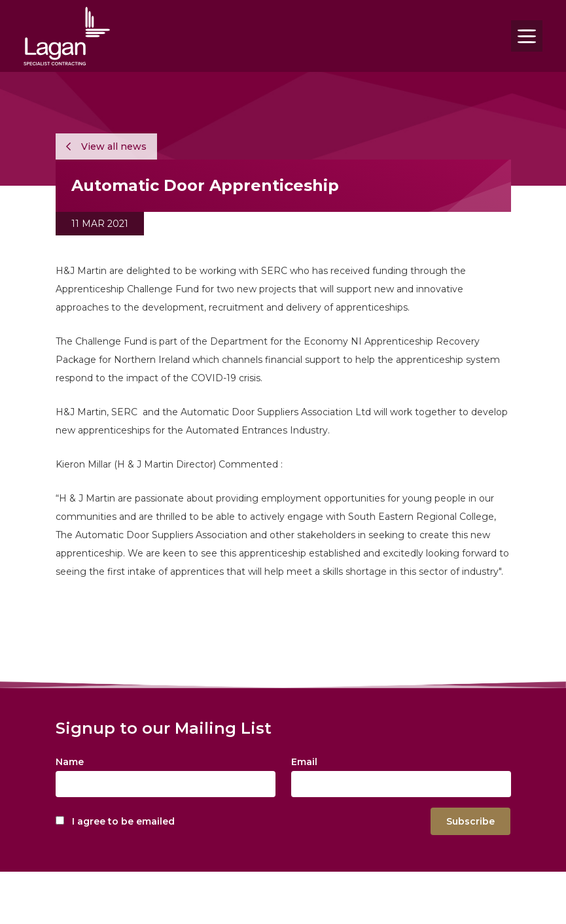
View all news (106, 146)
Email (304, 762)
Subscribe (470, 821)
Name (70, 762)
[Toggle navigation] (527, 36)
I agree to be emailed (123, 821)
